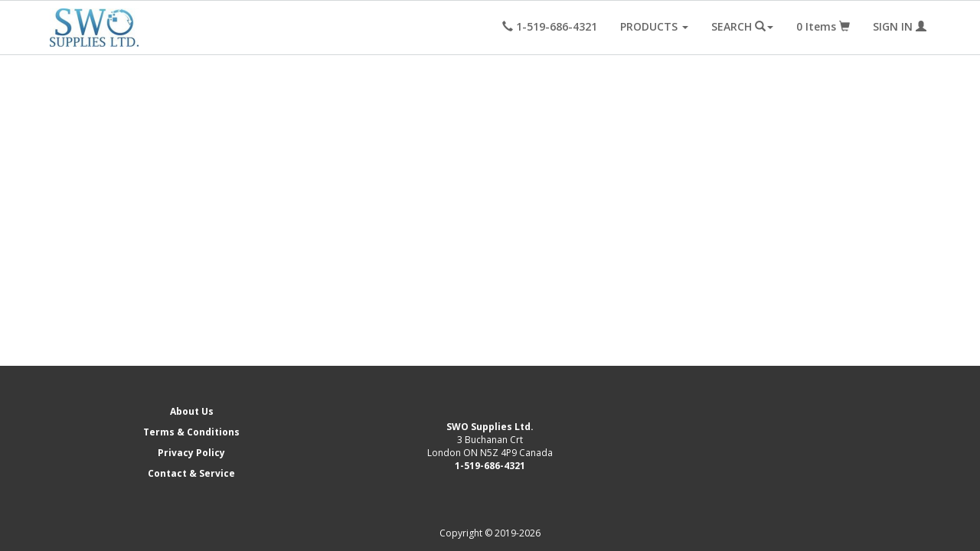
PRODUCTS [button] (654, 26)
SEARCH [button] (742, 26)
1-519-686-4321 (490, 466)
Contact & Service (191, 473)
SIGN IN (900, 26)
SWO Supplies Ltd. (490, 427)
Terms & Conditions (191, 432)
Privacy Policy (191, 453)
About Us (192, 411)
